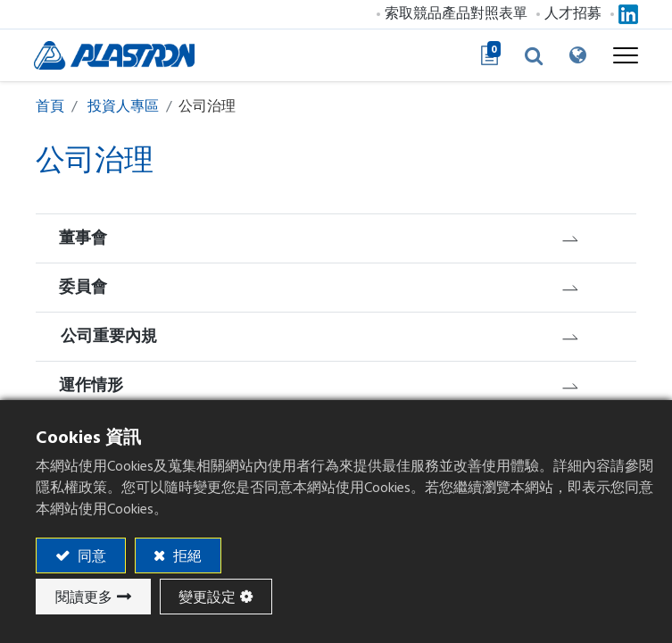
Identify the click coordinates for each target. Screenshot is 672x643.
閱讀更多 (84, 597)
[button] (532, 55)
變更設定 (207, 597)
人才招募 (571, 13)
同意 (90, 556)
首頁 (50, 106)
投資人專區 (123, 106)
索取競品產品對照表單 (454, 13)
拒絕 (186, 556)
